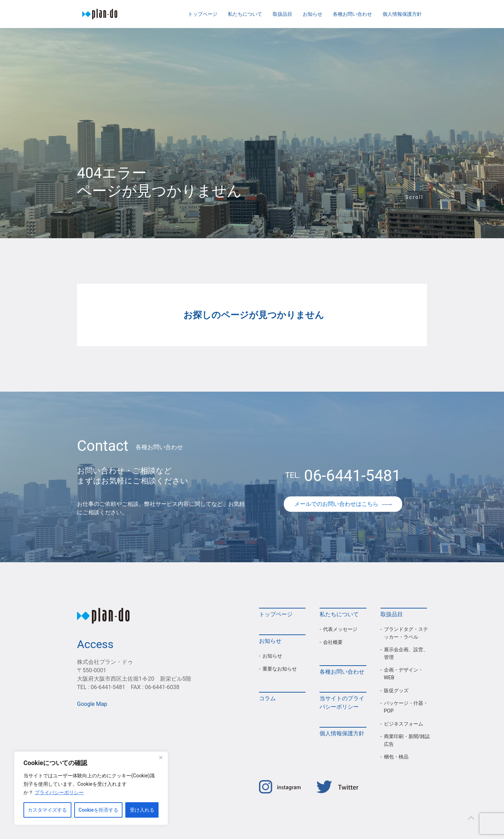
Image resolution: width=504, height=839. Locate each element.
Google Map (92, 704)
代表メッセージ (340, 629)
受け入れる (142, 810)
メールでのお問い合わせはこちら (343, 504)
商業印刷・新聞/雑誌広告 (407, 740)
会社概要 (333, 642)
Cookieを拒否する (98, 810)
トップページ (203, 14)
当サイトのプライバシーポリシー (342, 703)
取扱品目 (282, 14)
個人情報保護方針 (402, 14)
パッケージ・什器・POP (406, 707)
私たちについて (245, 14)
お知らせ (313, 14)
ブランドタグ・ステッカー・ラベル (406, 633)
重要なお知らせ (280, 669)
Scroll (414, 197)
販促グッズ (396, 691)
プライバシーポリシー (59, 792)
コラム (267, 698)
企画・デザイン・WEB (404, 674)
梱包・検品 (396, 757)
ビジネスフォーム (404, 724)
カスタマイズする (47, 810)
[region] (91, 788)
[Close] (161, 757)
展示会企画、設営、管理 (406, 654)
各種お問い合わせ (352, 14)
